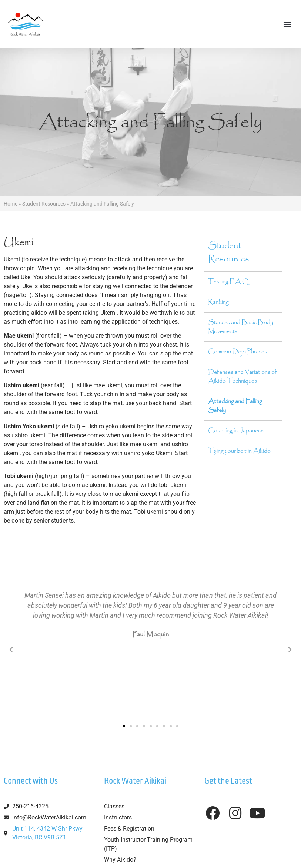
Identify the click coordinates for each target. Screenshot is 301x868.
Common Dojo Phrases (238, 352)
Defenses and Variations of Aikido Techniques (243, 376)
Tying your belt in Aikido (239, 451)
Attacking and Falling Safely (235, 406)
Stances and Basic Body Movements (241, 327)
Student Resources (44, 204)
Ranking (218, 302)
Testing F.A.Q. (229, 282)
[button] (287, 24)
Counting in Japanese (236, 430)
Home (11, 204)
